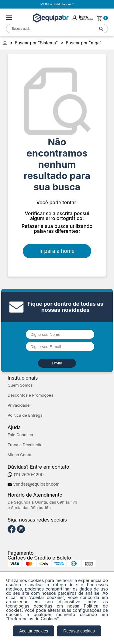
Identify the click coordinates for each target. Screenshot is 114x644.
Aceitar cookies (34, 631)
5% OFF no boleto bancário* (57, 4)
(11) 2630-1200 (29, 475)
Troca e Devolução (25, 445)
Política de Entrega (25, 415)
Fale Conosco (20, 435)
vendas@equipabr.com (36, 484)
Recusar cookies (79, 631)
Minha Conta (19, 455)
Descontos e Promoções (30, 395)
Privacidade (19, 405)
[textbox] (50, 29)
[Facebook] (12, 529)
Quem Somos (20, 385)
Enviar (57, 363)
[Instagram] (21, 529)
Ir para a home (57, 251)
